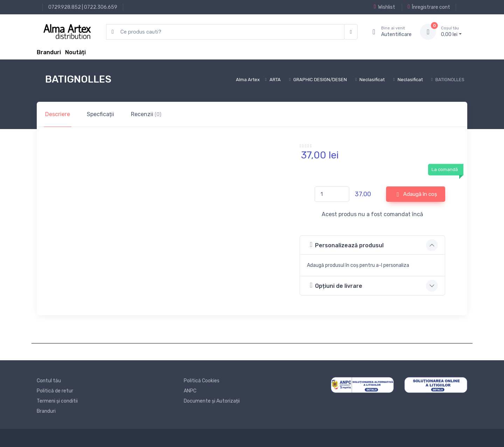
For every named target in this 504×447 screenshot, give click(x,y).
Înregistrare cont (429, 7)
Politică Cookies (202, 381)
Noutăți (75, 52)
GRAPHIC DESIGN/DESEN (320, 80)
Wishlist (384, 7)
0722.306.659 (101, 7)
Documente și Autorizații (212, 401)
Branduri (49, 52)
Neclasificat (372, 80)
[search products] (225, 32)
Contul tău (49, 381)
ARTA (275, 80)
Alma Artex (248, 80)
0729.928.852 (65, 7)
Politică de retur (55, 391)
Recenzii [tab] (146, 114)
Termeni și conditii (57, 401)
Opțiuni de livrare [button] (336, 285)
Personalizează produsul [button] (347, 245)
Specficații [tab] (100, 114)
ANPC (190, 391)
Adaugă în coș (417, 194)
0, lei (451, 31)
